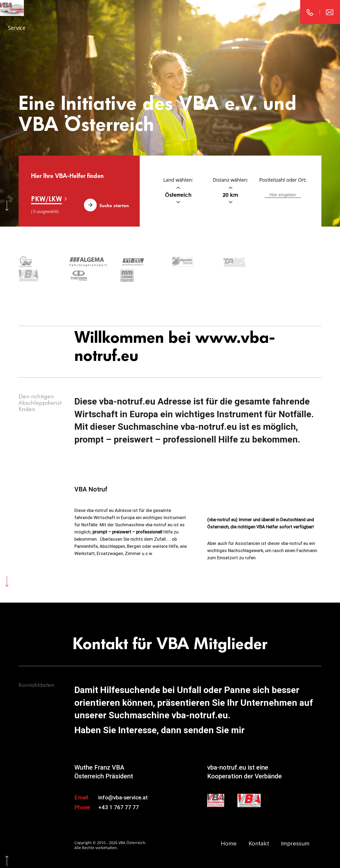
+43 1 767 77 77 (119, 793)
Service (17, 28)
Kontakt (241, 11)
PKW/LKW (46, 199)
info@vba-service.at (123, 783)
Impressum (279, 11)
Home (207, 11)
